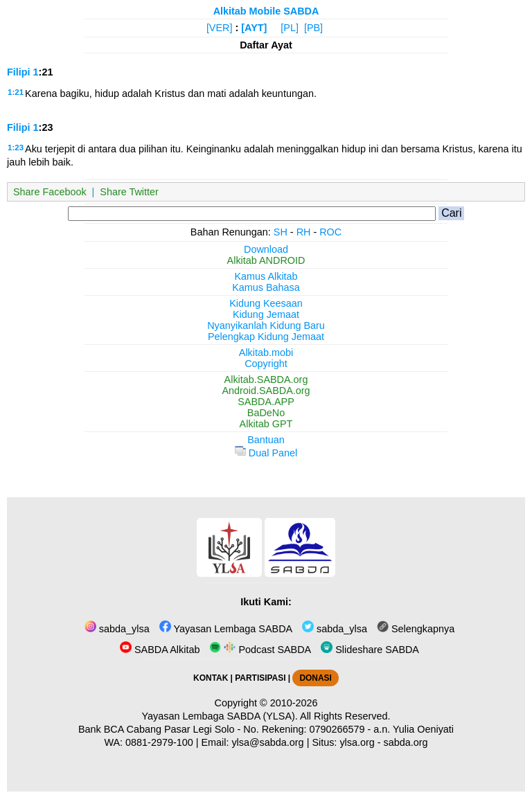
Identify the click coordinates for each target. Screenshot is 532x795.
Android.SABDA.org (266, 391)
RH (304, 232)
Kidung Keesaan (266, 303)
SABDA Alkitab (160, 650)
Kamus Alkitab (266, 276)
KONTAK (211, 678)
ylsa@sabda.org (267, 742)
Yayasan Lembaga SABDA (226, 629)
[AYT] (254, 28)
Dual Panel (266, 453)
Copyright (266, 364)
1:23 (16, 148)
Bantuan (266, 440)
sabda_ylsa (117, 629)
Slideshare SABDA (370, 650)
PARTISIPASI (260, 678)
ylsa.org (357, 742)
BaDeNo (266, 413)
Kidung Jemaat (266, 314)
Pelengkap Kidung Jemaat (266, 337)
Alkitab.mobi (266, 352)
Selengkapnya (416, 629)
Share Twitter (129, 192)
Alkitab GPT (266, 424)
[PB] (313, 28)
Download (266, 249)
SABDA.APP (266, 402)
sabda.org (406, 742)
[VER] (220, 28)
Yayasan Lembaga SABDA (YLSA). (220, 716)
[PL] (290, 28)
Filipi (19, 72)
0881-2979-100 (159, 742)
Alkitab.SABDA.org (266, 379)
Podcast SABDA (260, 650)
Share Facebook (50, 192)
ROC (330, 232)
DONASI (315, 678)
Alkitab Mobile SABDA (266, 11)
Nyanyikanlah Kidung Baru (266, 325)
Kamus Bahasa (266, 287)
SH (281, 232)
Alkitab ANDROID (266, 260)
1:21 (16, 92)
